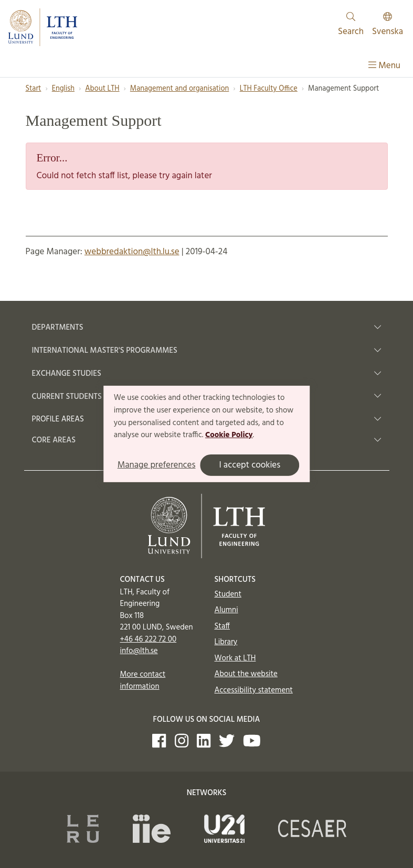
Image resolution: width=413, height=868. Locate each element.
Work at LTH (235, 658)
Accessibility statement (254, 690)
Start (34, 89)
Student (228, 594)
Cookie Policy (229, 435)
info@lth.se (139, 651)
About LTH (102, 89)
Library (226, 642)
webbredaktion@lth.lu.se (132, 252)
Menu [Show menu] (384, 66)
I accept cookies (250, 465)
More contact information (143, 681)
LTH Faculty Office (269, 89)
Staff (222, 626)
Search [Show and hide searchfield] (351, 25)
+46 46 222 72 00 (149, 639)
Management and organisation (180, 89)
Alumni (226, 610)
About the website (246, 674)
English (63, 89)
